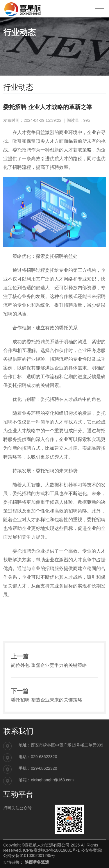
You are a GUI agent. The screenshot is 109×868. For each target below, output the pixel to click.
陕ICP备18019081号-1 (59, 850)
